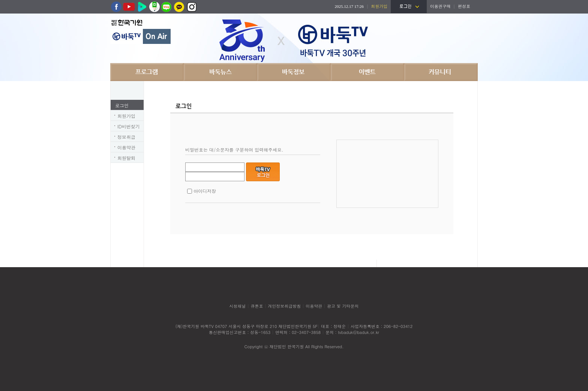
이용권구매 (440, 6)
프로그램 (147, 72)
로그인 (122, 105)
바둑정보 (294, 72)
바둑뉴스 (220, 72)
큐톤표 (257, 306)
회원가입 (126, 116)
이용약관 (126, 147)
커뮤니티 (441, 72)
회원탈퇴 (126, 158)
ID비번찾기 (129, 126)
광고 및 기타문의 (343, 306)
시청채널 (238, 306)
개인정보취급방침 (284, 306)
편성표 (464, 6)
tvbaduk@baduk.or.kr (358, 332)
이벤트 (367, 72)
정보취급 (126, 137)
